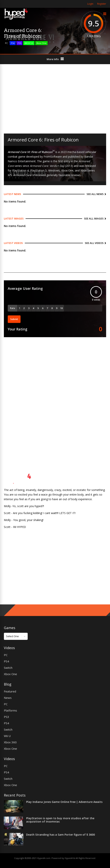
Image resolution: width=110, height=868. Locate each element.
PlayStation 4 (20, 170)
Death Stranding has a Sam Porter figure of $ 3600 (61, 835)
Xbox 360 (10, 742)
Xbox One (41, 43)
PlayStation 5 (38, 170)
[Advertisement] (55, 99)
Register (102, 4)
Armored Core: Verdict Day (47, 166)
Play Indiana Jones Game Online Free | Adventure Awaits (64, 802)
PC (6, 43)
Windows (54, 170)
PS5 (19, 43)
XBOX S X (29, 43)
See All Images (94, 218)
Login (90, 4)
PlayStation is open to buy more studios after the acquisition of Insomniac (60, 820)
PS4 (13, 43)
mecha (72, 152)
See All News (95, 194)
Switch (8, 668)
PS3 (6, 717)
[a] (54, 151)
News (8, 698)
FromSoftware (53, 157)
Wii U (7, 736)
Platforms (10, 710)
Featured (10, 691)
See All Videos (94, 243)
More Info (53, 59)
